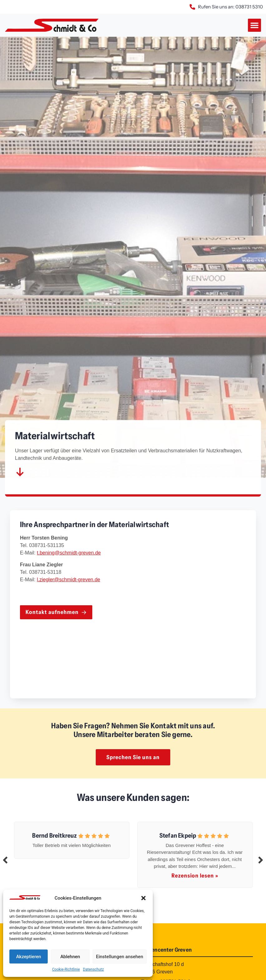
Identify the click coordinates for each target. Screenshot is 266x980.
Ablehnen (70, 957)
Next (261, 860)
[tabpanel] (72, 839)
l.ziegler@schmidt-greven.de (68, 580)
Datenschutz (93, 969)
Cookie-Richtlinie (66, 969)
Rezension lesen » (195, 876)
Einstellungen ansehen (120, 957)
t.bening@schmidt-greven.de (69, 553)
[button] (143, 898)
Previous (5, 860)
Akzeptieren (29, 957)
